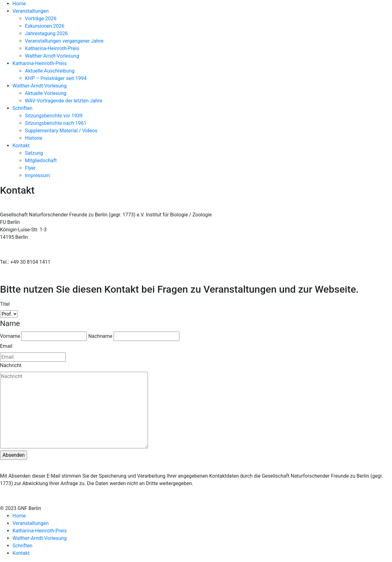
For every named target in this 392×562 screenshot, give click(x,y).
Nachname (100, 336)
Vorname (10, 336)
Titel (5, 304)
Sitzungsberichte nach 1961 (56, 123)
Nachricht (11, 365)
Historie (34, 138)
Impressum (38, 175)
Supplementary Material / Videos (61, 131)
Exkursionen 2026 (45, 26)
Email (6, 346)
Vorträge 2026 (41, 19)
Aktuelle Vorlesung (46, 93)
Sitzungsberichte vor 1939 (54, 116)
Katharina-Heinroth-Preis (52, 48)
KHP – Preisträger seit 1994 (56, 78)
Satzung (34, 153)
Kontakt (21, 146)
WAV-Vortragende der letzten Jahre (64, 101)
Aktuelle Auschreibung (50, 71)
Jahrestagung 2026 (46, 33)
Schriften (22, 108)
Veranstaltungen (31, 11)
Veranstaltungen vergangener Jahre (64, 41)
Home (19, 4)
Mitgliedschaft (41, 161)
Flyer (30, 168)
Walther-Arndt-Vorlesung (52, 56)
